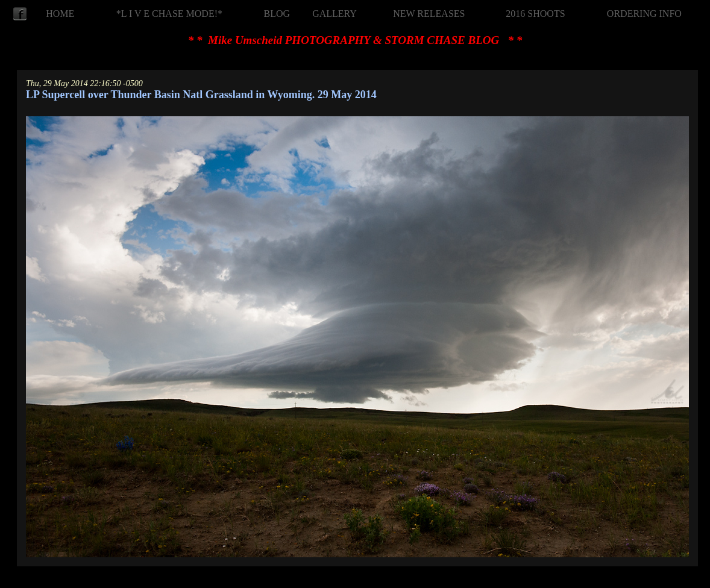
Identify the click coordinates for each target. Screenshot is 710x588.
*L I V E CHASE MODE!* (169, 14)
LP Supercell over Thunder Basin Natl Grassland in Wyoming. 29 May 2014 (201, 95)
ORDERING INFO (644, 14)
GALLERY (335, 14)
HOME (60, 14)
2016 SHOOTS (535, 14)
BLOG (277, 14)
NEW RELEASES (429, 14)
